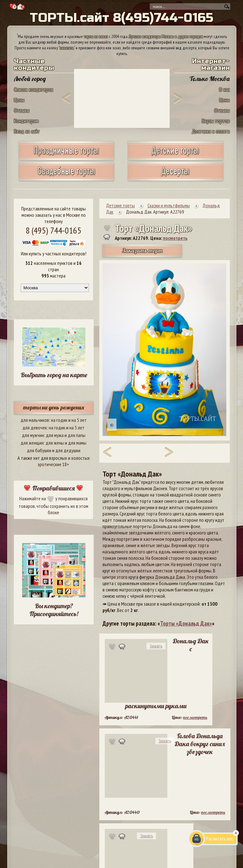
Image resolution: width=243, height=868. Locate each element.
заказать (67, 48)
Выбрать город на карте (54, 375)
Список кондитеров (34, 89)
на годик (59, 420)
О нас (224, 89)
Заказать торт (142, 250)
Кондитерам (26, 121)
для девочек (35, 428)
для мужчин (33, 435)
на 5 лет (79, 420)
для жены (55, 443)
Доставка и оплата (211, 131)
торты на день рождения (54, 407)
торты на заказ (96, 36)
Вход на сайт (27, 131)
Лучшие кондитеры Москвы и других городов (166, 36)
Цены (19, 100)
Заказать (156, 646)
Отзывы (22, 110)
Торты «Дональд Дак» (186, 623)
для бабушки (39, 450)
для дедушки (68, 450)
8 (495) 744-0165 (53, 230)
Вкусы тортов (216, 121)
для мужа (55, 435)
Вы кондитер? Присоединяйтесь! (54, 610)
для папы (77, 435)
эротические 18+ (53, 464)
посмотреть (175, 238)
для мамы (77, 443)
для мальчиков (35, 420)
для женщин (32, 443)
